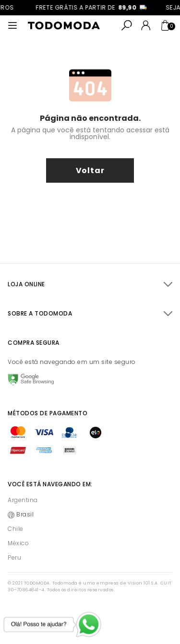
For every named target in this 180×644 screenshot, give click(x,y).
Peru (14, 557)
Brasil (25, 514)
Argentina (23, 500)
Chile (16, 529)
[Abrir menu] (12, 25)
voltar (90, 170)
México (18, 543)
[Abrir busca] (127, 25)
